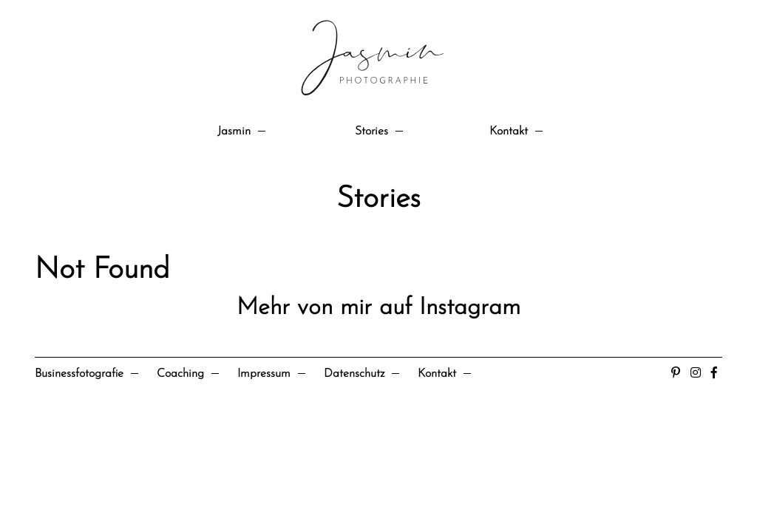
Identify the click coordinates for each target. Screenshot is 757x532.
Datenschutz (354, 374)
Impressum (264, 374)
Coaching (180, 374)
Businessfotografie (79, 374)
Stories (371, 132)
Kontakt (509, 132)
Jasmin (234, 132)
